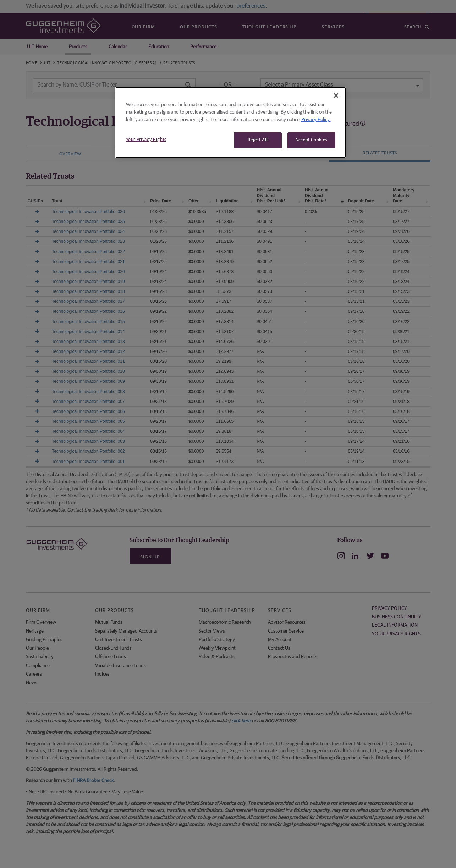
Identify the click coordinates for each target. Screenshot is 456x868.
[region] (231, 122)
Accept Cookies (311, 140)
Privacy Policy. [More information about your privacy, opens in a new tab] (316, 120)
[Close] (336, 95)
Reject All (258, 140)
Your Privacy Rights (146, 140)
